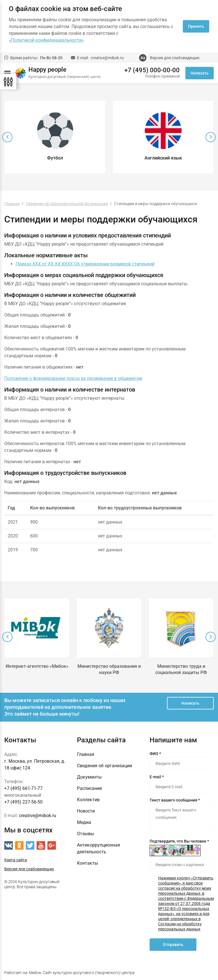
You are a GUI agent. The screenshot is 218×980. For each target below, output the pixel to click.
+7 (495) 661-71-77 (23, 788)
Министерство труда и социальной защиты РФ (181, 669)
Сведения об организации (104, 766)
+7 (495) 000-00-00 (152, 70)
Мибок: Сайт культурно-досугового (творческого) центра (82, 973)
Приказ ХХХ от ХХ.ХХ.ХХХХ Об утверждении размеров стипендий (85, 264)
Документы (89, 777)
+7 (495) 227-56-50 (23, 802)
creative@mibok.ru (107, 58)
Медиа (84, 822)
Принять (196, 26)
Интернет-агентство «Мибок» (37, 666)
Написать (200, 73)
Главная (86, 754)
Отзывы (85, 834)
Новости (86, 811)
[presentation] (7, 137)
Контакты (87, 863)
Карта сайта (16, 860)
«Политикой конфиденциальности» (46, 40)
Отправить (173, 945)
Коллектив (88, 800)
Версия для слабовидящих (175, 58)
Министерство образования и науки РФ (109, 669)
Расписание (89, 788)
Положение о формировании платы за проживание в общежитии (73, 378)
